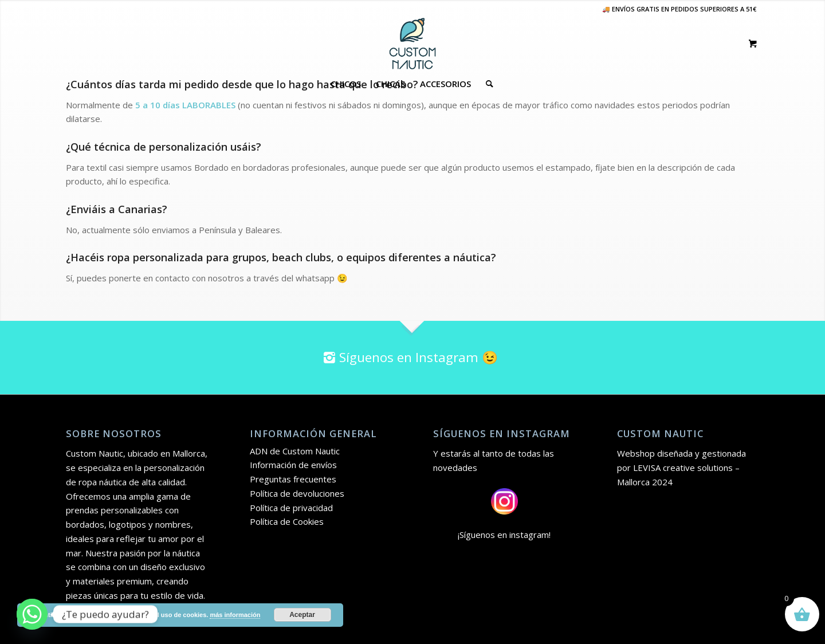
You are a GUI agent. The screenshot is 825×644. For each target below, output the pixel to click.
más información (235, 615)
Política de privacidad (291, 508)
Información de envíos (293, 465)
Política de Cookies (287, 521)
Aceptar (302, 615)
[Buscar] (486, 84)
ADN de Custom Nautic (295, 451)
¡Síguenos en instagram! (504, 535)
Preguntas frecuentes (293, 479)
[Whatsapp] (32, 614)
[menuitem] (346, 84)
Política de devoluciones (297, 493)
